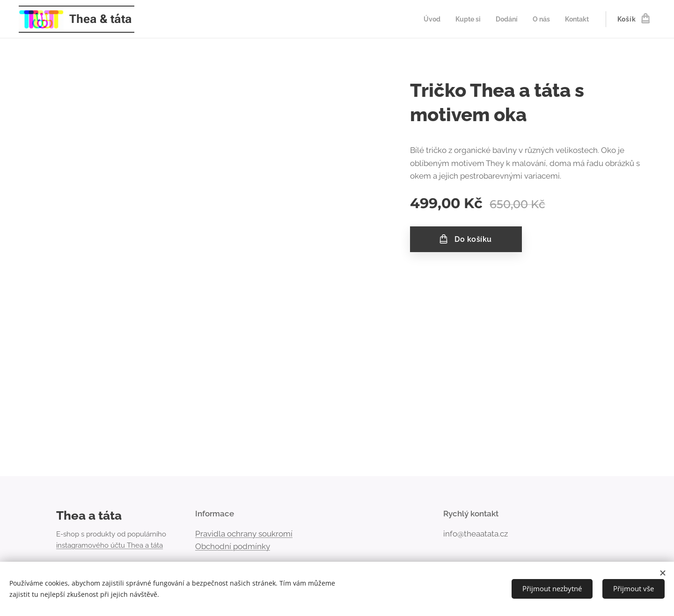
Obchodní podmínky (233, 546)
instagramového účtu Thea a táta (110, 545)
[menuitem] (425, 19)
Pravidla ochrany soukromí (244, 534)
